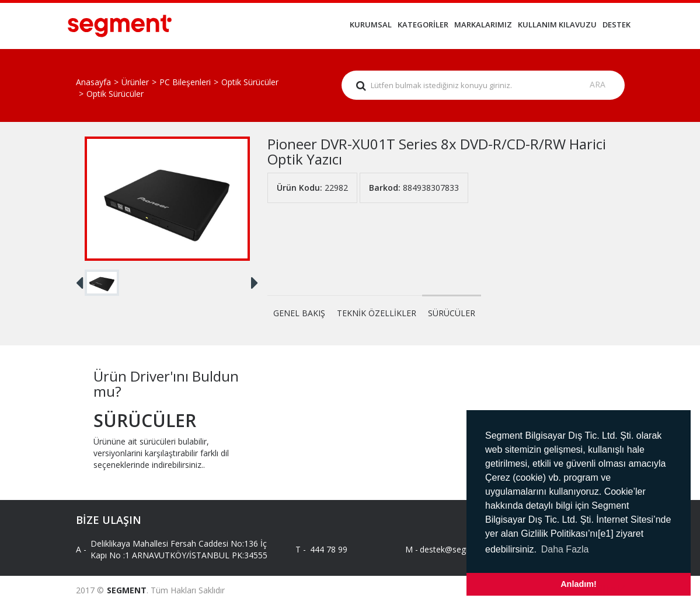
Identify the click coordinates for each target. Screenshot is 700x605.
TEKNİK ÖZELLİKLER (377, 313)
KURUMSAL (371, 25)
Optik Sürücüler (250, 82)
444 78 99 (329, 549)
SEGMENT (127, 590)
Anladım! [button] (579, 584)
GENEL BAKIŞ (299, 313)
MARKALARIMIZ (483, 25)
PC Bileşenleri (185, 82)
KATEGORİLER (423, 25)
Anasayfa (93, 82)
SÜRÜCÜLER (452, 313)
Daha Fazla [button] (565, 549)
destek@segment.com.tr (456, 549)
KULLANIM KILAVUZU (557, 25)
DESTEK (617, 25)
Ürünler (135, 82)
